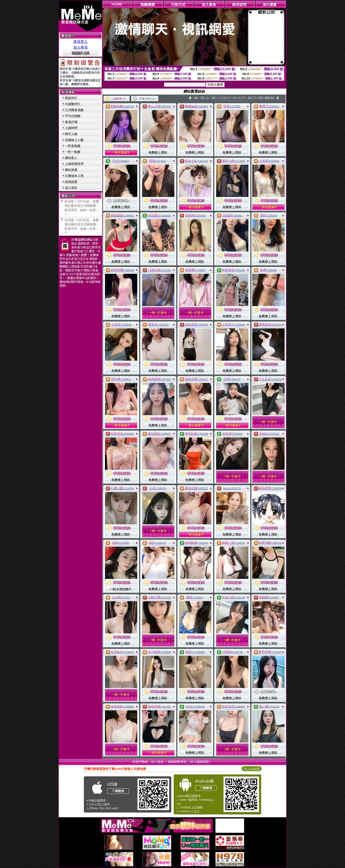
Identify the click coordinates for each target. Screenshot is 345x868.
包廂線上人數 (74, 140)
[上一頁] (210, 98)
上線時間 (71, 128)
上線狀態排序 (74, 164)
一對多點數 (73, 146)
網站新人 (71, 158)
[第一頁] (199, 98)
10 (239, 98)
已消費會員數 (74, 110)
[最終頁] (269, 98)
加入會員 (80, 47)
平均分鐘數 (73, 116)
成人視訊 (71, 188)
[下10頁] (258, 98)
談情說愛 (71, 182)
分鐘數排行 (73, 104)
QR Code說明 (252, 769)
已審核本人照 (74, 176)
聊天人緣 (71, 134)
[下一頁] (247, 98)
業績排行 (71, 98)
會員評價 (71, 122)
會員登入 (80, 42)
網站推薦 (71, 170)
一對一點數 (73, 152)
